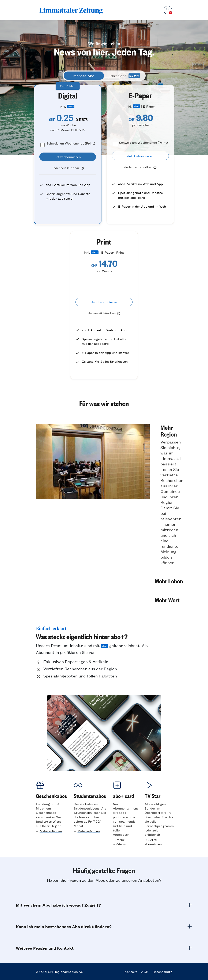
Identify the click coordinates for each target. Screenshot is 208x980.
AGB (145, 972)
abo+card (65, 198)
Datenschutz (162, 972)
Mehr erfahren (51, 831)
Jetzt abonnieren (153, 842)
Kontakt (131, 972)
